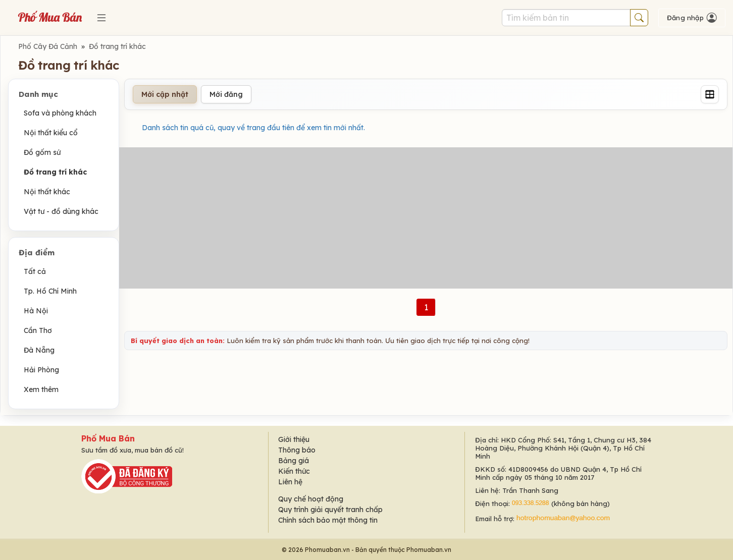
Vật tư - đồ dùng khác (61, 211)
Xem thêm (41, 389)
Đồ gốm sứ (42, 152)
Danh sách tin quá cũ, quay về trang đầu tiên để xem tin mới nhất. (253, 128)
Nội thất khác (47, 192)
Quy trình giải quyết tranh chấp (330, 510)
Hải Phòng (41, 370)
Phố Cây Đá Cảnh (48, 46)
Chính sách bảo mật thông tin (328, 520)
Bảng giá (294, 461)
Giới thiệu (294, 439)
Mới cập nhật (165, 94)
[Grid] (710, 94)
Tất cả (35, 271)
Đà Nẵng (39, 350)
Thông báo (297, 450)
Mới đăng (226, 94)
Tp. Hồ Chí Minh (50, 291)
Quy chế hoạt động (311, 499)
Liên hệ (290, 482)
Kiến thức (294, 471)
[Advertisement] (426, 218)
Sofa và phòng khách (60, 113)
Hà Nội (36, 311)
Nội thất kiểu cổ (51, 133)
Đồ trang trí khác (117, 46)
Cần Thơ (38, 330)
